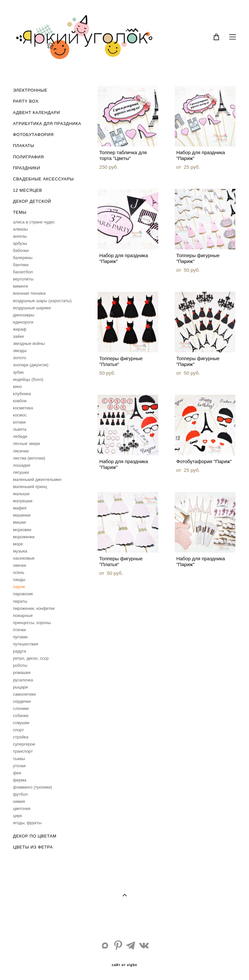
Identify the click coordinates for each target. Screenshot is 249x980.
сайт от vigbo (124, 965)
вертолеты (23, 279)
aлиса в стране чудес (34, 222)
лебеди (20, 436)
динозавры (24, 315)
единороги (23, 322)
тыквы (19, 759)
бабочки (21, 251)
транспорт (23, 751)
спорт (18, 730)
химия (19, 801)
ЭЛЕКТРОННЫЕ (30, 90)
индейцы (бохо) (28, 379)
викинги (20, 286)
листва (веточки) (29, 458)
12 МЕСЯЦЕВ (28, 190)
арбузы (20, 243)
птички (19, 630)
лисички (21, 451)
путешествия (26, 644)
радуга (19, 651)
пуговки (20, 637)
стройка (21, 737)
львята (20, 429)
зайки (18, 336)
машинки (22, 515)
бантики (21, 265)
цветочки (22, 809)
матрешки (23, 501)
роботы (20, 665)
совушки (21, 723)
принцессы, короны (32, 623)
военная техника (29, 293)
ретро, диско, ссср (31, 658)
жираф (20, 329)
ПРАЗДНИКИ (27, 168)
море (18, 544)
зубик (18, 372)
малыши (21, 494)
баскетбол (23, 272)
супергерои (24, 744)
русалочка (23, 680)
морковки (22, 530)
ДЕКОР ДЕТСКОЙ (32, 201)
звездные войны (29, 343)
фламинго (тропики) (32, 787)
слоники (21, 708)
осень (19, 572)
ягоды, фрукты (27, 823)
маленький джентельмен (37, 479)
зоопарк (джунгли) (31, 365)
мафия (20, 508)
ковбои (20, 401)
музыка (20, 551)
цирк (18, 816)
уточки (19, 766)
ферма (20, 780)
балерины (23, 258)
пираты (20, 601)
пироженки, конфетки (34, 608)
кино (17, 387)
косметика (23, 408)
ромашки (22, 672)
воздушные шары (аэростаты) (42, 301)
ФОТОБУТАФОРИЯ (33, 135)
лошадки (22, 465)
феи (17, 773)
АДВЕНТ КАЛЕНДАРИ (36, 113)
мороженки (24, 537)
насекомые (24, 558)
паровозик (23, 594)
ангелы (20, 236)
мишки (19, 522)
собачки (21, 716)
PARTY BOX (26, 101)
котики (19, 422)
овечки (20, 565)
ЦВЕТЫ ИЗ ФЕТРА (33, 847)
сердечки (22, 701)
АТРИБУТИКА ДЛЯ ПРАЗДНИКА (47, 124)
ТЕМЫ (20, 212)
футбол (20, 794)
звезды (20, 351)
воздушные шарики (32, 308)
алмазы (20, 229)
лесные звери (26, 444)
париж (19, 587)
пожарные (23, 615)
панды (19, 580)
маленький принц (30, 487)
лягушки (21, 472)
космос (20, 415)
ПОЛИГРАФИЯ (28, 157)
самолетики (24, 694)
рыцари (20, 687)
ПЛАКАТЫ (24, 146)
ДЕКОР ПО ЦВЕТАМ (35, 836)
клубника (22, 394)
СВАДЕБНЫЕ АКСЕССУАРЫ (43, 179)
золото (19, 358)
